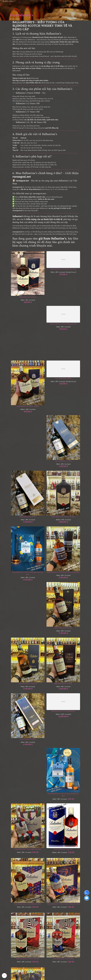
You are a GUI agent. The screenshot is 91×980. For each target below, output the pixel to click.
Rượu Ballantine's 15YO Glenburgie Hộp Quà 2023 (63, 795)
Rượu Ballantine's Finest (28, 297)
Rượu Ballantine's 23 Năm (63, 628)
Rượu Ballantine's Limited (28, 684)
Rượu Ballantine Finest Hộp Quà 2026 (63, 269)
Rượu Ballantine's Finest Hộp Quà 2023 (28, 849)
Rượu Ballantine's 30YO (28, 739)
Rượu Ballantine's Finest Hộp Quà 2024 (28, 904)
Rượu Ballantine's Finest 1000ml (28, 406)
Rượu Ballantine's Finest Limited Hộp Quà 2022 (63, 904)
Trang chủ (15, 10)
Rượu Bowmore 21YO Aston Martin (63, 711)
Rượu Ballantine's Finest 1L (63, 849)
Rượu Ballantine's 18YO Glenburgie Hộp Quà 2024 (28, 573)
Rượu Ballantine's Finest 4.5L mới (63, 517)
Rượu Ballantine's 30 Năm (63, 684)
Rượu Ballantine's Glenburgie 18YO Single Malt (63, 572)
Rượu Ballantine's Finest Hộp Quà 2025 (63, 324)
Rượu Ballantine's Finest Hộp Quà (28, 959)
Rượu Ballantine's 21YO (28, 517)
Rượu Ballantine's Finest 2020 (63, 959)
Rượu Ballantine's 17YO (63, 461)
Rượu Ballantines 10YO (63, 378)
